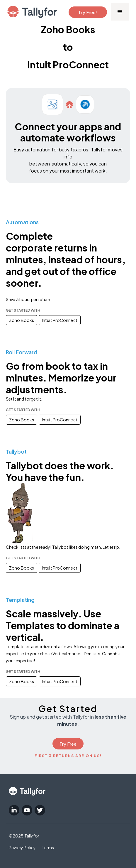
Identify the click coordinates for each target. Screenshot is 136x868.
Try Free (68, 744)
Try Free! (88, 12)
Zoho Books (22, 320)
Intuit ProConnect (60, 320)
